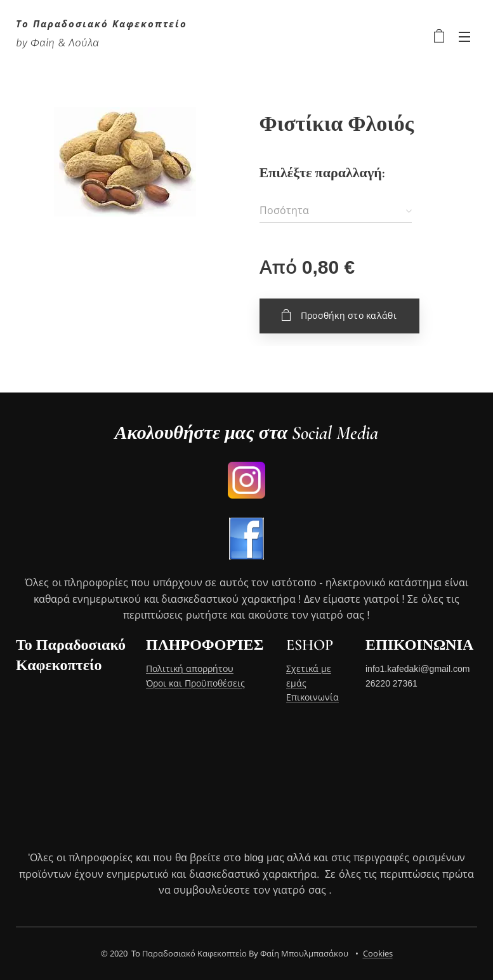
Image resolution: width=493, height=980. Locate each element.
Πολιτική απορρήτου (190, 669)
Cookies (378, 953)
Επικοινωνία (312, 697)
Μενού (464, 37)
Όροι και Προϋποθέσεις (195, 683)
